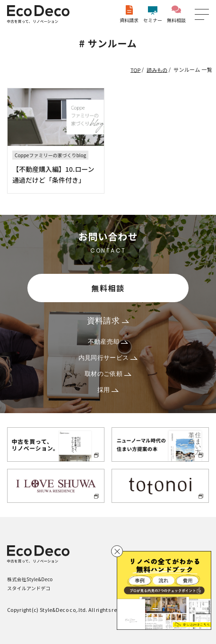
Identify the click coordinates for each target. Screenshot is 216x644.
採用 (108, 390)
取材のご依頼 (108, 374)
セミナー (153, 14)
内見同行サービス (108, 358)
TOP (135, 69)
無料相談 (176, 14)
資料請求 (129, 14)
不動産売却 (108, 342)
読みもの (157, 69)
